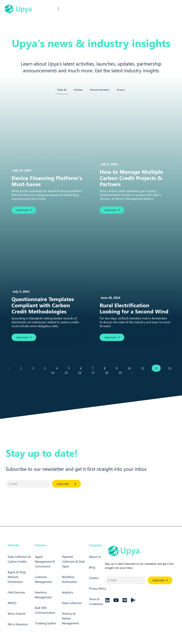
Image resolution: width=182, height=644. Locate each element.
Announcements (100, 90)
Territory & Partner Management (70, 618)
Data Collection (72, 603)
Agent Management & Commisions (45, 561)
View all (62, 90)
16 (81, 372)
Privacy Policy (98, 588)
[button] (58, 9)
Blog (92, 567)
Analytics (68, 592)
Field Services (16, 592)
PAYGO (12, 603)
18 (108, 372)
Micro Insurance (18, 624)
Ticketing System (45, 623)
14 (54, 372)
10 (131, 367)
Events (121, 90)
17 (94, 372)
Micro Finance (17, 614)
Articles (78, 90)
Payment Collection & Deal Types (73, 561)
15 (68, 372)
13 (171, 367)
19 (121, 372)
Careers (94, 578)
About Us (95, 557)
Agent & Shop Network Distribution (17, 577)
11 (144, 367)
